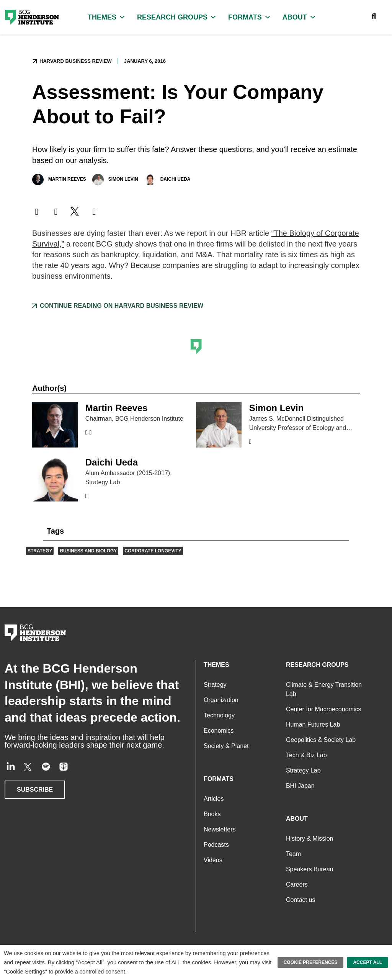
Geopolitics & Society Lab (320, 740)
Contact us (300, 900)
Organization (221, 700)
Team (293, 854)
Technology (219, 715)
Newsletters (219, 829)
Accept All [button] (368, 962)
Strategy (39, 551)
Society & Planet (225, 746)
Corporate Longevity (148, 551)
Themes (107, 17)
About (297, 17)
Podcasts (216, 845)
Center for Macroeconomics (323, 709)
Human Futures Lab (313, 724)
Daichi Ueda (167, 180)
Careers (296, 884)
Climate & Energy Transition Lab (323, 689)
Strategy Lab (303, 770)
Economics (218, 731)
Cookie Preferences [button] (314, 962)
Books (212, 814)
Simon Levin (114, 180)
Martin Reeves (59, 180)
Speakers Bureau (309, 869)
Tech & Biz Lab (306, 755)
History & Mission (310, 839)
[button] (37, 212)
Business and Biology (86, 551)
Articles (213, 799)
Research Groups (176, 17)
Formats (247, 17)
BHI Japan (300, 786)
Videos (212, 860)
